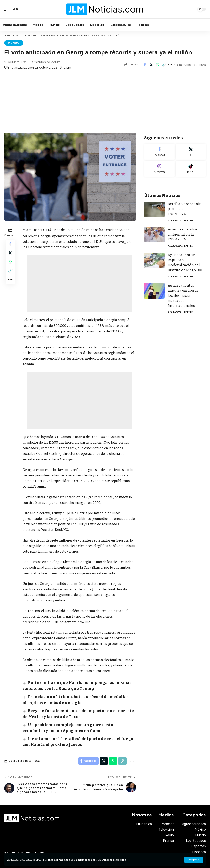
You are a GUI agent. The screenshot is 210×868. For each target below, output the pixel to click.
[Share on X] (151, 64)
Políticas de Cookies (127, 859)
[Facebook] (159, 152)
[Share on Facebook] (145, 64)
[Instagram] (159, 168)
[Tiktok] (191, 168)
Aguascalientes (180, 213)
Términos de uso (94, 859)
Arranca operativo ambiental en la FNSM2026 (181, 227)
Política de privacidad (61, 859)
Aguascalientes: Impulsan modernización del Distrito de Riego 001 (186, 250)
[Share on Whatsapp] (157, 64)
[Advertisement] (105, 102)
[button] (193, 860)
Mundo (12, 43)
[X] (191, 152)
